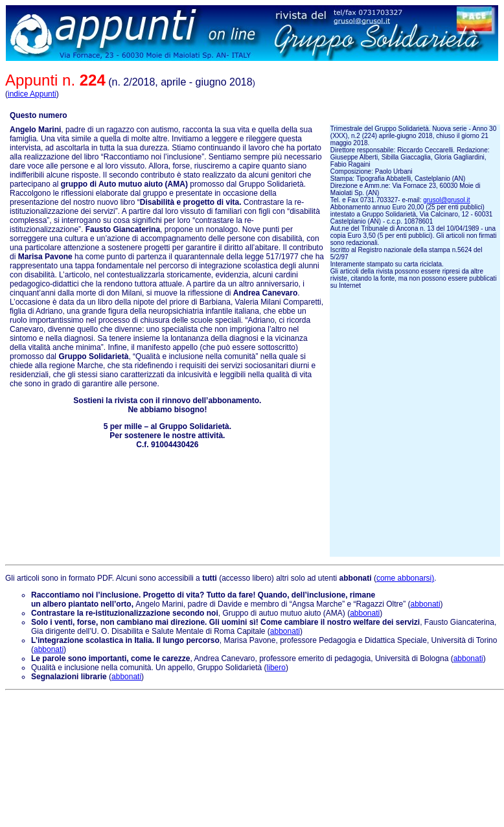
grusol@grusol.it (446, 200)
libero (276, 668)
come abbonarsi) (405, 578)
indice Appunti (32, 94)
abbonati (426, 604)
